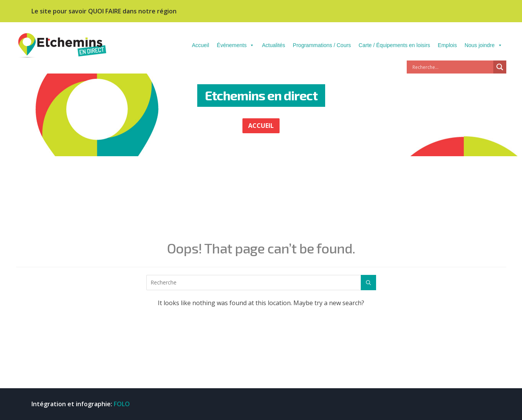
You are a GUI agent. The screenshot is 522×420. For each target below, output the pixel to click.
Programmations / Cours (322, 45)
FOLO (122, 404)
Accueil (200, 45)
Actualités (274, 45)
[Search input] (452, 67)
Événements (236, 45)
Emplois (447, 45)
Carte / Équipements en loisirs (394, 45)
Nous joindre (484, 45)
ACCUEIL (261, 126)
